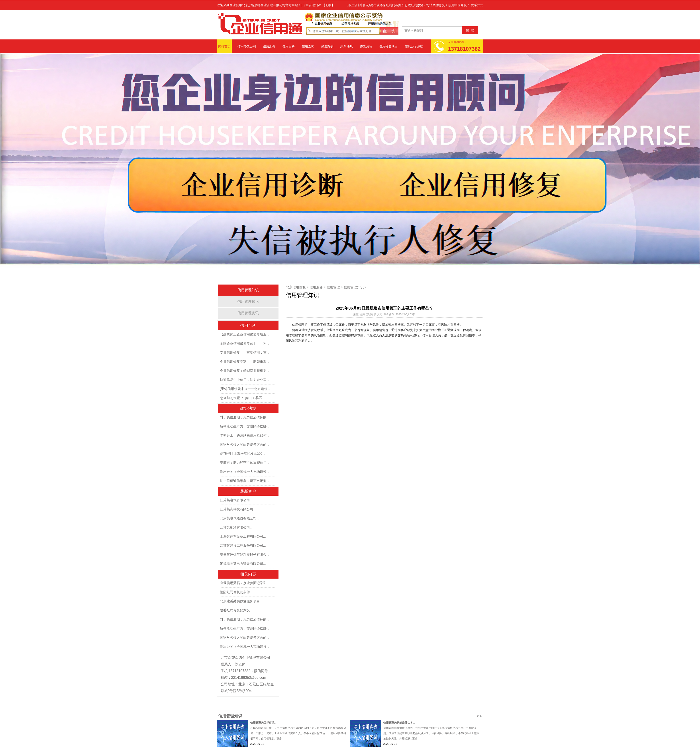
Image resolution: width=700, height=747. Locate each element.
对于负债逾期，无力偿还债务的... (245, 417)
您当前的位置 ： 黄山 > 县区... (242, 398)
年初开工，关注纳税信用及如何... (245, 435)
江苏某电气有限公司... (236, 500)
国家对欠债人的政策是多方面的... (245, 444)
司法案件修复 (436, 5)
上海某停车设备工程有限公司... (243, 536)
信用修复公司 (247, 46)
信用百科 (288, 46)
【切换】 (328, 5)
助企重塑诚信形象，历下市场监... (245, 481)
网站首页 (224, 46)
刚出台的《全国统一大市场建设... (245, 472)
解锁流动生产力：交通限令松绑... (245, 426)
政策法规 (347, 46)
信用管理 (333, 287)
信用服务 (269, 46)
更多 (479, 716)
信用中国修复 (457, 5)
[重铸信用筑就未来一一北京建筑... (245, 389)
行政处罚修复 (414, 5)
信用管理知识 (248, 290)
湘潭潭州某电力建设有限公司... (243, 564)
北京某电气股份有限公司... (240, 518)
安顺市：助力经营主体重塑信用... (245, 463)
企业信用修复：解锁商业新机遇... (245, 371)
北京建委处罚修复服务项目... (241, 601)
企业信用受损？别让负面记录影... (245, 583)
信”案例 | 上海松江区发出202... (243, 453)
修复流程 (366, 46)
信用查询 (308, 46)
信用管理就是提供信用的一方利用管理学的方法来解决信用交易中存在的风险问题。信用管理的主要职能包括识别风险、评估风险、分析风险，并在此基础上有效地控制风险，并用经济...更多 (431, 733)
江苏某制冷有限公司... (236, 527)
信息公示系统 (414, 46)
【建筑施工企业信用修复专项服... (245, 334)
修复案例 (327, 46)
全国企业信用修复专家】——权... (245, 343)
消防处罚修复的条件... (236, 592)
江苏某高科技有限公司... (238, 509)
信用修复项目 (388, 46)
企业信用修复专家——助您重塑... (245, 362)
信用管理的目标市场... (263, 723)
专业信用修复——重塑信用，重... (245, 352)
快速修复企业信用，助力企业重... (245, 380)
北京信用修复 (296, 287)
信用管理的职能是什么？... (399, 723)
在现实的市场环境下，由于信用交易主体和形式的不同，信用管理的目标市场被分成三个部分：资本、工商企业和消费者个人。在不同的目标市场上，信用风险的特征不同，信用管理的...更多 (298, 733)
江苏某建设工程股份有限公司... (243, 545)
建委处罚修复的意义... (236, 610)
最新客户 (248, 491)
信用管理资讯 (248, 313)
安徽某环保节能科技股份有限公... (245, 555)
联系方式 (477, 5)
